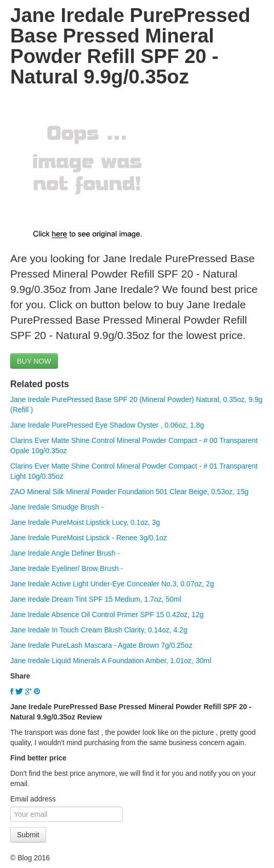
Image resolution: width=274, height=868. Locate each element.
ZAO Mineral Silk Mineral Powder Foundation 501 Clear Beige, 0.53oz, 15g (129, 492)
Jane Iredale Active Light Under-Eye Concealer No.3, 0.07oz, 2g (112, 584)
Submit (28, 835)
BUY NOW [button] (34, 361)
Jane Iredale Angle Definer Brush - (65, 553)
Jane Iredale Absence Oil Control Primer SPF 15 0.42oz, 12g (107, 615)
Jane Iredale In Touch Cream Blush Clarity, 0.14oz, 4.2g (99, 630)
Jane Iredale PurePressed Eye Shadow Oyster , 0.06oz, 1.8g (107, 425)
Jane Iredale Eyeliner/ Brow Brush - (67, 568)
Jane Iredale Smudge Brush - (57, 507)
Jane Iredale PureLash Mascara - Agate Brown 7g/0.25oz (101, 645)
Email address (33, 799)
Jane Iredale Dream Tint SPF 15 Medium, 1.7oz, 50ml (96, 599)
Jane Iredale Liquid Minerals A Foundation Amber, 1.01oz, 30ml (111, 661)
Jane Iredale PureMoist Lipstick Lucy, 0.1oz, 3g (85, 522)
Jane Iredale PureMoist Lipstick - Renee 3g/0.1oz (89, 538)
